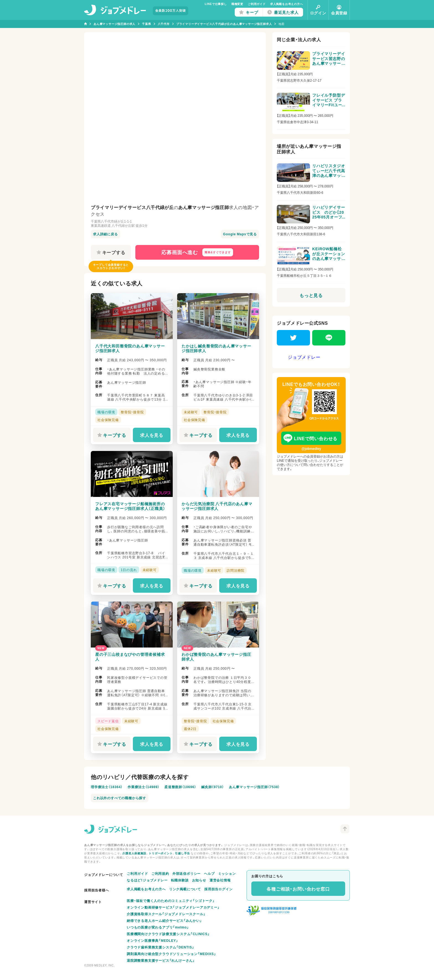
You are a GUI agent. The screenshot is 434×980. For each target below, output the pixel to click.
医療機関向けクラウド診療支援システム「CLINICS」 (168, 934)
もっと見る (311, 295)
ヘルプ (209, 873)
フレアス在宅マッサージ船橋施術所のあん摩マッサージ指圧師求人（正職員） (130, 506)
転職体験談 (180, 880)
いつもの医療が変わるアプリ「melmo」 (158, 927)
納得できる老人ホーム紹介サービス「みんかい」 (164, 920)
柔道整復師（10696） (180, 787)
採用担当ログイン (218, 889)
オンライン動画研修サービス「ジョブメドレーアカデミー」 (173, 907)
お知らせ (199, 880)
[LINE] (329, 338)
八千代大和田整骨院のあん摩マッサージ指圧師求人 (130, 348)
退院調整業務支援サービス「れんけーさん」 (161, 960)
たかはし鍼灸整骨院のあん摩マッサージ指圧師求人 (216, 348)
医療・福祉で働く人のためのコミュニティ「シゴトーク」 (171, 901)
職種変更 (237, 4)
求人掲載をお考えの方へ (287, 4)
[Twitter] (293, 338)
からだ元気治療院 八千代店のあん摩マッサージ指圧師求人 (217, 506)
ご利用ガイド (257, 4)
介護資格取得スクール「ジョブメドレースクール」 (166, 914)
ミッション (227, 873)
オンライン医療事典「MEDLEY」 (153, 940)
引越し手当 (182, 853)
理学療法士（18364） (107, 787)
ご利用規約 (160, 873)
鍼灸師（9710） (213, 787)
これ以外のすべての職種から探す (120, 798)
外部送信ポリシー (187, 873)
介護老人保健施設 (134, 853)
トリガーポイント (161, 853)
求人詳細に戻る (105, 234)
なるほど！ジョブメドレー (147, 880)
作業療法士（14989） (144, 787)
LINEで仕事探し (216, 4)
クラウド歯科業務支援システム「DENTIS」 (161, 947)
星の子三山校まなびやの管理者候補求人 (130, 657)
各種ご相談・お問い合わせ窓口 (298, 889)
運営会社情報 (220, 880)
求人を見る (152, 435)
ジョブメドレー (304, 357)
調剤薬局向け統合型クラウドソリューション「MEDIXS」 (171, 954)
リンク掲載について (185, 889)
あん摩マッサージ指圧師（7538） (254, 787)
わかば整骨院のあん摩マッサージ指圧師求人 (216, 657)
